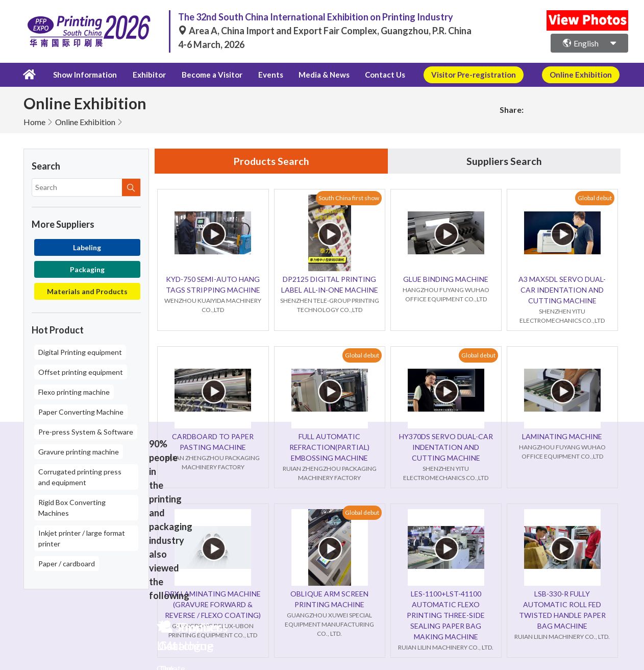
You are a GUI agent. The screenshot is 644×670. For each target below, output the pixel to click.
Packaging (87, 269)
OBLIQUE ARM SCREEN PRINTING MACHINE (329, 599)
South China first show (349, 198)
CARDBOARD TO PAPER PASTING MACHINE (213, 442)
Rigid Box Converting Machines (72, 507)
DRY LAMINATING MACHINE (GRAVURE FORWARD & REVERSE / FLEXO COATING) (213, 604)
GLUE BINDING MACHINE (446, 279)
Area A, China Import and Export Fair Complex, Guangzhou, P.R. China (325, 31)
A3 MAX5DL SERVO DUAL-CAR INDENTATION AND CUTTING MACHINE (562, 290)
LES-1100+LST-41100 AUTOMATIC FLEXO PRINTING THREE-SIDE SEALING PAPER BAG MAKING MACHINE (446, 615)
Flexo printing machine (74, 391)
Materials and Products (87, 291)
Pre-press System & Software (86, 431)
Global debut (595, 198)
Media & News (318, 75)
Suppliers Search (504, 161)
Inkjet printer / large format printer (82, 538)
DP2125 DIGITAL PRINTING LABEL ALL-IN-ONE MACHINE (330, 284)
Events (267, 75)
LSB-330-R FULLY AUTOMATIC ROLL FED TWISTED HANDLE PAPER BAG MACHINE (562, 610)
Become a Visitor (209, 75)
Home (34, 121)
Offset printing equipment (81, 372)
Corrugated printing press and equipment (80, 476)
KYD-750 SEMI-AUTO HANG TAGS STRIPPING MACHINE (213, 284)
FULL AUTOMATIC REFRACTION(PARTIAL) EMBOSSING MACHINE (329, 447)
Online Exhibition (85, 121)
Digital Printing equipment (80, 352)
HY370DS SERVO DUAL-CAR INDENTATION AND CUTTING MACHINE (446, 447)
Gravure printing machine (79, 451)
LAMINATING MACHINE (562, 436)
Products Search (271, 161)
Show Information (84, 75)
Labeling (87, 247)
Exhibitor (148, 75)
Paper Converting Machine (81, 411)
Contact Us (378, 75)
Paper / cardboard (67, 563)
